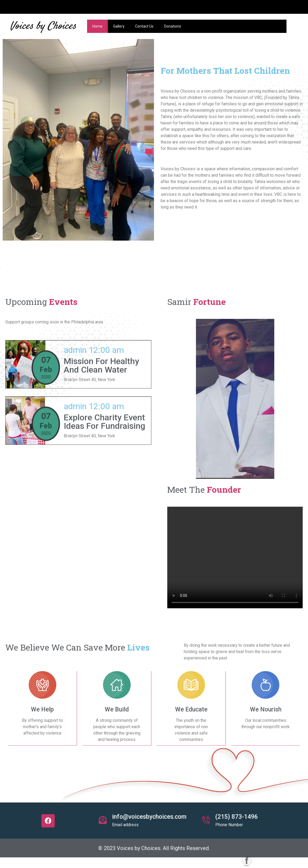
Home (97, 26)
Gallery (119, 26)
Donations (173, 26)
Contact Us (144, 26)
